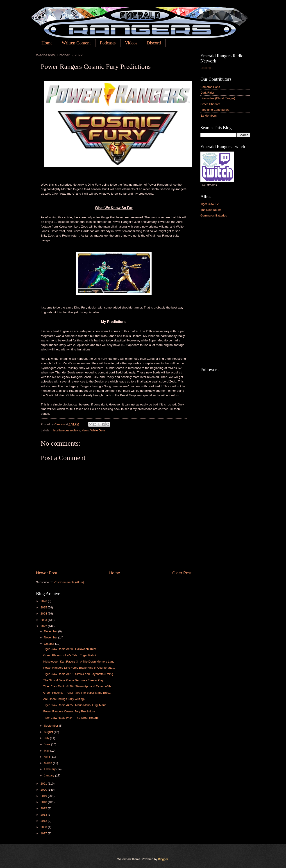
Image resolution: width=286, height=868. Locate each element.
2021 (44, 784)
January (49, 775)
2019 (44, 796)
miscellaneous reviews (65, 430)
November (51, 637)
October (49, 644)
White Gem (98, 430)
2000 (44, 827)
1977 (44, 833)
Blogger (163, 859)
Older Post (182, 573)
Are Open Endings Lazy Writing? (64, 699)
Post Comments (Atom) (69, 582)
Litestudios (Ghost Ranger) (218, 98)
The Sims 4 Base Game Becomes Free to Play (73, 680)
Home (47, 43)
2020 (44, 790)
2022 (44, 626)
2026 (44, 601)
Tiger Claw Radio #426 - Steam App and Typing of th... (78, 686)
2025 (44, 607)
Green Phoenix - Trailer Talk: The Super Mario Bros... (77, 693)
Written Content (76, 43)
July (47, 738)
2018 (44, 802)
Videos (131, 43)
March (48, 763)
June (48, 744)
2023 (44, 620)
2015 (44, 808)
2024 (44, 614)
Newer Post (47, 573)
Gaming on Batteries (214, 215)
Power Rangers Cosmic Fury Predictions (69, 711)
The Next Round (211, 210)
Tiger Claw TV (210, 204)
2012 (44, 821)
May (47, 751)
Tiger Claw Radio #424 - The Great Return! (71, 718)
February (50, 769)
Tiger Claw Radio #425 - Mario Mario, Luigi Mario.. (76, 705)
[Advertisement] (225, 293)
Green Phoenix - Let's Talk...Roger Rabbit (70, 655)
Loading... (207, 68)
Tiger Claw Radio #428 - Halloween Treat (70, 649)
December (51, 631)
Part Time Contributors (215, 110)
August (49, 732)
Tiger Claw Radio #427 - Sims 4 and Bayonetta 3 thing (78, 674)
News (85, 430)
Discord (154, 43)
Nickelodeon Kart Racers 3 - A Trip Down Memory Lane (79, 662)
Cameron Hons (210, 87)
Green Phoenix (210, 104)
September (51, 726)
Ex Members (209, 116)
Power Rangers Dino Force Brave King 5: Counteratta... (79, 668)
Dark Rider (207, 93)
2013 (44, 815)
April (47, 757)
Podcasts (108, 43)
